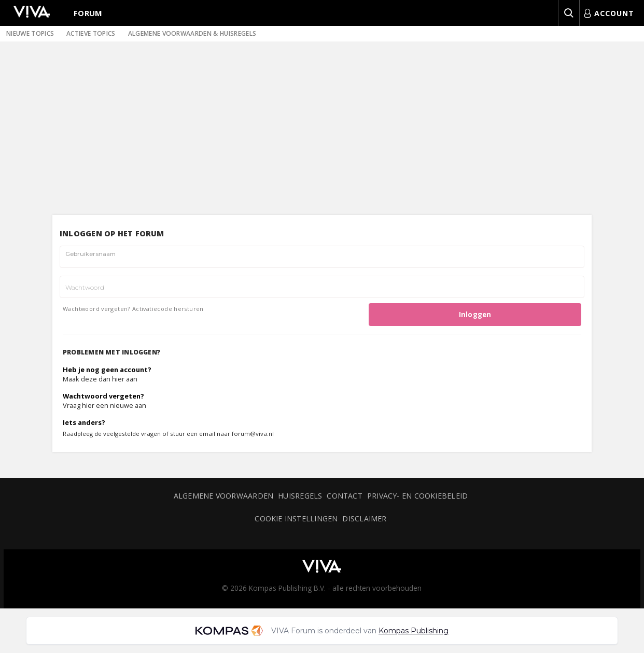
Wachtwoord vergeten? (96, 309)
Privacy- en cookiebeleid (417, 496)
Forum (88, 13)
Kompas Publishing (414, 631)
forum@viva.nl (253, 434)
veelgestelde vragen (132, 434)
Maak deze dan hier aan (100, 379)
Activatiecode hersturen (168, 309)
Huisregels (300, 496)
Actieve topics (91, 33)
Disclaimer (364, 519)
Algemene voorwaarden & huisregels (192, 33)
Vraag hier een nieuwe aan (104, 405)
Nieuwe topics (30, 33)
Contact (345, 496)
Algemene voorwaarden (223, 496)
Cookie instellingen (296, 519)
